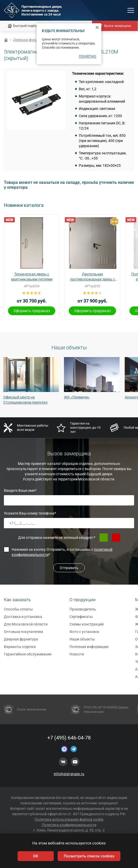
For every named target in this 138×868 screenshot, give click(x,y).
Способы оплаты (18, 612)
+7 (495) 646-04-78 (69, 738)
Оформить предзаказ (32, 311)
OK (36, 856)
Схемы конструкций (87, 627)
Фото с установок (85, 634)
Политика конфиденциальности (69, 825)
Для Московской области (26, 627)
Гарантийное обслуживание (28, 657)
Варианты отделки (20, 649)
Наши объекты (82, 642)
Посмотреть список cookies (89, 856)
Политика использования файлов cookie (69, 819)
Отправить (69, 568)
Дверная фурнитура (21, 642)
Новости (77, 657)
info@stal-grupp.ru (69, 774)
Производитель (83, 612)
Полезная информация (89, 649)
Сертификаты (81, 619)
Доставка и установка (23, 619)
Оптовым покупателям (23, 634)
